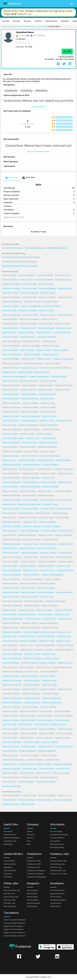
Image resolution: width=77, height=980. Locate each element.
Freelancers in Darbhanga (11, 496)
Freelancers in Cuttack (45, 390)
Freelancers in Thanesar (50, 694)
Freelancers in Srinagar (10, 368)
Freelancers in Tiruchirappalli (63, 359)
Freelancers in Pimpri (27, 350)
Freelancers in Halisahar (47, 729)
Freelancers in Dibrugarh (64, 747)
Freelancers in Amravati (10, 390)
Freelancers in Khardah (10, 729)
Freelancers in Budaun (10, 645)
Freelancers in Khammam (11, 623)
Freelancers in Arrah (66, 544)
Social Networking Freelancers (13, 248)
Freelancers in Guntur (62, 324)
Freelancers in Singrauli (10, 588)
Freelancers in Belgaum (44, 434)
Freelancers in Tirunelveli (31, 341)
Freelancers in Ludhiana (10, 306)
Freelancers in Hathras (64, 733)
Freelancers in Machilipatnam (32, 579)
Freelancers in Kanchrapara (51, 698)
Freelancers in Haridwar (47, 584)
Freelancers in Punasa (29, 456)
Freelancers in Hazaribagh (32, 659)
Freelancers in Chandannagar (12, 601)
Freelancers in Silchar (65, 663)
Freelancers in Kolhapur (30, 407)
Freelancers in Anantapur (51, 526)
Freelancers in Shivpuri (27, 637)
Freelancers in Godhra (45, 716)
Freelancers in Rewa (31, 557)
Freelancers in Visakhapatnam (31, 306)
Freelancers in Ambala (47, 676)
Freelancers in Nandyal (31, 632)
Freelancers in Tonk (43, 667)
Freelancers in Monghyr (10, 562)
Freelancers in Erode (47, 399)
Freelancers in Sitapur (10, 637)
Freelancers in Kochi (46, 324)
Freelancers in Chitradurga (31, 694)
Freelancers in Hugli (9, 610)
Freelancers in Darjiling (31, 742)
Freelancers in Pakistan (10, 804)
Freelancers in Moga (9, 725)
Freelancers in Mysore (63, 368)
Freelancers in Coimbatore (11, 297)
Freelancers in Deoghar (28, 562)
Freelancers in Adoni (64, 637)
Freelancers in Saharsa (32, 681)
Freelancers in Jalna (9, 504)
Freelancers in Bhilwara (45, 469)
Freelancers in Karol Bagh (29, 412)
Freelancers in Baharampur (34, 601)
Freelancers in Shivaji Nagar (32, 363)
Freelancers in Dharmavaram (46, 782)
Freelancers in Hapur (30, 522)
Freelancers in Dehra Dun (29, 399)
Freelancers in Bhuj (45, 711)
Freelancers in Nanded (29, 394)
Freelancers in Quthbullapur (12, 544)
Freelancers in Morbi (46, 769)
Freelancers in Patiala (10, 469)
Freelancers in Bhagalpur (11, 456)
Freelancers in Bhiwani (10, 584)
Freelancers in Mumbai (45, 275)
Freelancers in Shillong (10, 716)
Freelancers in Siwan (9, 764)
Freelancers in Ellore (28, 593)
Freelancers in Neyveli (31, 606)
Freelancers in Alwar (29, 496)
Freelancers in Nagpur (51, 302)
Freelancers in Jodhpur (30, 315)
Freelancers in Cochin (47, 315)
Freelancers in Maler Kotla (11, 786)
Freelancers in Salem (46, 368)
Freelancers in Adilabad (44, 764)
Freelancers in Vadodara (47, 297)
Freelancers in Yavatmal (28, 729)
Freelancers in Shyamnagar (12, 430)
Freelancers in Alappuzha (32, 526)
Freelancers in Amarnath (48, 553)
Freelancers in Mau (62, 518)
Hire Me (67, 51)
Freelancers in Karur (66, 531)
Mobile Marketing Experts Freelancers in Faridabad (20, 266)
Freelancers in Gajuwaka (30, 509)
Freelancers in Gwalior (64, 328)
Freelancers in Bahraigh (10, 597)
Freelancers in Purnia (30, 570)
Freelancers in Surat (65, 289)
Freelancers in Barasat (31, 482)
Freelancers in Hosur (45, 535)
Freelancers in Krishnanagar (12, 681)
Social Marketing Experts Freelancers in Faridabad (19, 262)
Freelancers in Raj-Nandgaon (62, 667)
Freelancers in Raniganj (10, 720)
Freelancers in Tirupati (42, 513)
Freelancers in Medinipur (11, 663)
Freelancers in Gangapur (35, 760)
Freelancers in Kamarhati (32, 465)
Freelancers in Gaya (32, 438)
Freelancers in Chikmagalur (30, 756)
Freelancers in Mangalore (11, 443)
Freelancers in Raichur (50, 540)
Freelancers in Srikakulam (63, 764)
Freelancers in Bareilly (10, 381)
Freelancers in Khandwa (64, 593)
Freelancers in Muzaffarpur (12, 465)
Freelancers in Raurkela (10, 399)
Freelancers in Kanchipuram (46, 548)
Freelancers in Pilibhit (28, 720)
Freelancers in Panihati (27, 447)
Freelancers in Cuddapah (29, 733)
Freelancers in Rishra (43, 773)
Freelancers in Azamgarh (61, 773)
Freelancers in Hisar (65, 482)
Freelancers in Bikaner (43, 333)
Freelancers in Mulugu (48, 482)
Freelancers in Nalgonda (27, 751)
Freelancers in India (64, 796)
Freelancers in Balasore (26, 782)
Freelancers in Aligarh (59, 377)
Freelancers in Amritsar (10, 328)
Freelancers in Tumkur (65, 474)
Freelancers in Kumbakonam (30, 628)
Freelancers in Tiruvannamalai (13, 698)
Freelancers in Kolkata (10, 280)
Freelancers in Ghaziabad (29, 293)
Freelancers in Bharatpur (63, 535)
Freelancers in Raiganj (29, 623)
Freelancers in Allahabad (11, 359)
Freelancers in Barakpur (29, 676)
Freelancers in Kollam (31, 452)
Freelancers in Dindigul (27, 491)
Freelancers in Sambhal (65, 570)
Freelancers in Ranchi (28, 328)
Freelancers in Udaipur (65, 315)
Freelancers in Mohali (10, 319)
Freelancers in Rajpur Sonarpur (13, 438)
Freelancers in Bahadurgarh (12, 659)
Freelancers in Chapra (10, 566)
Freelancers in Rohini (9, 372)
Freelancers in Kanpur (46, 311)
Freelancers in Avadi (9, 518)
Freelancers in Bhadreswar (47, 751)
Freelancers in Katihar (52, 579)
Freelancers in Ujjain (9, 425)
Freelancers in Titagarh (10, 733)
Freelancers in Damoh (26, 764)
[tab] (11, 178)
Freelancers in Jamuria (65, 645)
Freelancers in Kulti (48, 478)
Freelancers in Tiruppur (28, 368)
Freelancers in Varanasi (10, 337)
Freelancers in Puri (49, 619)
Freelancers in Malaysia (27, 800)
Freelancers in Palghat (28, 716)
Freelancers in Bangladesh (11, 796)
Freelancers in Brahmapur (64, 469)
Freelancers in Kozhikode (47, 394)
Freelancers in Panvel (65, 729)
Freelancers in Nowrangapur (12, 355)
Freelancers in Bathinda (47, 522)
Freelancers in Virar (32, 672)
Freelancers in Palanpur (50, 742)
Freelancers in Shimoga (30, 474)
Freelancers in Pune (26, 280)
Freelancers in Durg (9, 513)
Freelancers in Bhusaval (46, 593)
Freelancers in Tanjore (45, 491)
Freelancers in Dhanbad (32, 355)
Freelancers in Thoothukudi (48, 443)
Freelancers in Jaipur (29, 284)
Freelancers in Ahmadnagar (12, 452)
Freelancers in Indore (46, 284)
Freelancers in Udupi (48, 632)
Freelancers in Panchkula (46, 566)
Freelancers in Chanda (27, 469)
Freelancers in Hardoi (28, 747)
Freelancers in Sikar (64, 566)
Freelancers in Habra (65, 689)
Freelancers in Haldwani (47, 689)
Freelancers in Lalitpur (10, 738)
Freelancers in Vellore (49, 416)
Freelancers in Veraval (10, 641)
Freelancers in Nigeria (44, 800)
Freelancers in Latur (9, 460)
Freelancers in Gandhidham (12, 632)
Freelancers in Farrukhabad (12, 526)
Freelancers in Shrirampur (31, 540)
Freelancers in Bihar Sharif (11, 522)
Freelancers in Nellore (10, 447)
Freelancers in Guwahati (28, 324)
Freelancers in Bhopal (48, 293)
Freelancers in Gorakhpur (51, 346)
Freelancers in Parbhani (63, 491)
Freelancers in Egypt (29, 796)
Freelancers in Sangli (28, 390)
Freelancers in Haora (43, 359)
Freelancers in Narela (42, 372)
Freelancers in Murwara (31, 575)
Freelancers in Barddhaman (12, 482)
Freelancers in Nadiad (65, 562)
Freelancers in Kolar (27, 738)
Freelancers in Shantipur (11, 676)
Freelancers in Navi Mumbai (47, 337)
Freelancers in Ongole (62, 615)
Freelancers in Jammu (47, 421)
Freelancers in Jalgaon (10, 434)
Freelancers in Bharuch (51, 659)
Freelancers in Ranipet (64, 500)
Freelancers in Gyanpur (27, 566)
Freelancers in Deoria (41, 725)
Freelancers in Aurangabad (11, 363)
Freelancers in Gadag (46, 641)
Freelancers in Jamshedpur (31, 346)
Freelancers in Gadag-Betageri (13, 619)
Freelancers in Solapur (52, 363)
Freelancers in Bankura (48, 707)
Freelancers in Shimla (45, 615)
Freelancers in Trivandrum (27, 311)
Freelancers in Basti (9, 782)
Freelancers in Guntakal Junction (13, 760)
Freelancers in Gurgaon (63, 280)
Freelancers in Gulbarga (10, 421)
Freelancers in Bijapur (30, 500)
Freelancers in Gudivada (30, 777)
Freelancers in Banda (9, 667)
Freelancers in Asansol (48, 412)
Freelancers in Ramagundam (29, 531)
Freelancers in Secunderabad (29, 319)
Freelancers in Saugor (46, 518)
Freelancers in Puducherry (11, 386)
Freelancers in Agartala (64, 557)
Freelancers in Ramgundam (28, 425)
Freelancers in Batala (49, 681)
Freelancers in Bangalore (26, 275)
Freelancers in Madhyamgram (45, 645)
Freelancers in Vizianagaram (12, 606)
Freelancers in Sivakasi (49, 531)
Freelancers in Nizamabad (30, 478)
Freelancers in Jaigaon (10, 650)
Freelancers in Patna (9, 311)
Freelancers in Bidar (47, 557)
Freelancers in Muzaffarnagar (49, 456)
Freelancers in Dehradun (46, 328)
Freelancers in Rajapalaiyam (12, 742)
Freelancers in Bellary (63, 460)
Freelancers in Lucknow (10, 293)
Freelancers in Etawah (64, 509)
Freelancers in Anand (32, 698)
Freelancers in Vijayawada (11, 315)
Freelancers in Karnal (30, 544)
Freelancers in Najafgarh (11, 346)
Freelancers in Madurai (10, 324)
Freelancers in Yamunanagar (12, 557)
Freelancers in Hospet (47, 570)
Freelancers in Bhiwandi (48, 381)
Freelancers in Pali (65, 553)
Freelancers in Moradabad (29, 381)
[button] (6, 21)
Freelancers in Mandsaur (44, 738)
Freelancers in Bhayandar (11, 403)
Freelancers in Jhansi (29, 443)
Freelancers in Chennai (62, 275)
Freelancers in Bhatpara (29, 421)
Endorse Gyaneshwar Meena (39, 152)
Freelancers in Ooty (9, 535)
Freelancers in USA (27, 804)
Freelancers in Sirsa (47, 597)
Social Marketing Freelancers (35, 248)
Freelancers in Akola (27, 434)
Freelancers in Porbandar (11, 694)
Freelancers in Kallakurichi (11, 341)
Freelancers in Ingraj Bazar (48, 623)
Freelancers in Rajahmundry (47, 447)
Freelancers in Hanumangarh (12, 654)
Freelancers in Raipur (28, 337)
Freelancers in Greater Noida (30, 487)
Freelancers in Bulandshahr (12, 570)
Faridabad (22, 36)
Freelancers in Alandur (32, 654)
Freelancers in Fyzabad (29, 663)
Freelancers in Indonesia (47, 796)
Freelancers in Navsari (33, 619)
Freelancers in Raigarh (49, 756)
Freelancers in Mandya (30, 707)
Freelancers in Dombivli (50, 355)
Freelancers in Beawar (45, 720)
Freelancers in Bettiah (47, 733)
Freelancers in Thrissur (49, 319)
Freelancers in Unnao (63, 641)
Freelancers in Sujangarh (11, 593)
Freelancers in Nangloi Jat (11, 579)
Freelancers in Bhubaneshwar (39, 377)
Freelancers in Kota (9, 333)
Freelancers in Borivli (45, 386)
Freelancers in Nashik (10, 350)
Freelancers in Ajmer (47, 403)
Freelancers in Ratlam (10, 531)
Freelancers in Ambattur (45, 460)
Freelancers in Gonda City (28, 711)
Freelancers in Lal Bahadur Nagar (30, 504)
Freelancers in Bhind (9, 615)
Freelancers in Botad (27, 773)
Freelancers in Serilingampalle (13, 672)
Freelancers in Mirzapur (10, 553)
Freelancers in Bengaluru (47, 289)
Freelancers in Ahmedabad (11, 289)
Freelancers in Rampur (10, 487)
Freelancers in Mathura (50, 465)
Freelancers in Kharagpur (29, 553)
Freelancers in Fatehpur (50, 628)
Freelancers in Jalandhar (52, 306)
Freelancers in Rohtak (48, 474)
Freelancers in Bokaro (62, 390)
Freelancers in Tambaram (44, 610)
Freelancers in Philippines (63, 800)
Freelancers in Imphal (10, 548)
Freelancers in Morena (26, 667)
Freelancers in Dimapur (32, 703)
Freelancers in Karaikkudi (29, 597)
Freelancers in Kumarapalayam (52, 575)
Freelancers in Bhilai (29, 386)
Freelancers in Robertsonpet (52, 703)
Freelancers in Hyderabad (44, 280)
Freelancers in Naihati (25, 513)
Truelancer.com (45, 977)
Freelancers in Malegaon (31, 430)
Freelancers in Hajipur (10, 711)
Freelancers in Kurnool (64, 421)
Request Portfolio (39, 107)
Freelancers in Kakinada (50, 487)
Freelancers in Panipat (10, 491)
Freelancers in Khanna (10, 773)
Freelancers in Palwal (10, 751)
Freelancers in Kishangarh (63, 716)
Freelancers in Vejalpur (10, 756)
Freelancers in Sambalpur (28, 641)
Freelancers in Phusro (28, 588)
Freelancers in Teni (28, 359)
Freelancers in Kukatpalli (26, 460)
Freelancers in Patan (62, 769)
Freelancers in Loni (63, 632)
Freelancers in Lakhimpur (11, 689)
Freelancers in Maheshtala (48, 425)
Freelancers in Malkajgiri (49, 672)
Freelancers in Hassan (58, 725)
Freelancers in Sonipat (60, 513)
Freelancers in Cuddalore (27, 615)
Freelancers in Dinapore (47, 663)
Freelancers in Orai (26, 650)
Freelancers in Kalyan (43, 350)
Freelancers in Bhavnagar (63, 386)
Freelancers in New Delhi (62, 333)
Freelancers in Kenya (9, 800)
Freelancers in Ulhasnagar (11, 407)
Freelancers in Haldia (65, 619)
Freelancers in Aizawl (47, 500)
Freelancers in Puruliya (46, 747)
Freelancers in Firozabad (11, 478)
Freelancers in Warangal (11, 394)
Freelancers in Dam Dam (11, 747)
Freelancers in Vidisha (29, 689)
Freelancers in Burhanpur (47, 562)
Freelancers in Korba (48, 438)
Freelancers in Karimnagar (11, 540)
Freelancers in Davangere (51, 430)
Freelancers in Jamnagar (11, 416)
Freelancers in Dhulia (47, 452)
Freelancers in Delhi (9, 275)
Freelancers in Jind (26, 645)
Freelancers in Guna (49, 654)
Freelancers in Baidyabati (49, 777)
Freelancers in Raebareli (28, 584)
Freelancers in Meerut (60, 350)
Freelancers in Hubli (25, 372)
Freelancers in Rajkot (30, 297)
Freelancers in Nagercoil (48, 544)
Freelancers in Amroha (26, 610)
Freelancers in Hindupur (62, 711)
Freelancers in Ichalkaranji (11, 500)
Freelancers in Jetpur (30, 769)
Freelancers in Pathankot (64, 610)
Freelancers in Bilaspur (46, 496)
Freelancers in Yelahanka (11, 777)
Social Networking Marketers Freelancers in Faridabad (21, 257)
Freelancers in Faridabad (32, 302)
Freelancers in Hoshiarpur (44, 650)
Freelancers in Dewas (50, 504)
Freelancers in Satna (48, 509)
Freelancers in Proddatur (50, 606)
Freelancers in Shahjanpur (11, 474)
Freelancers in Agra (49, 341)
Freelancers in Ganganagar (27, 535)
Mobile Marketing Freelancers (57, 248)
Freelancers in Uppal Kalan (11, 769)
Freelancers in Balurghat (31, 685)
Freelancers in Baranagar (11, 509)
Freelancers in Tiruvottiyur (27, 518)
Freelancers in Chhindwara (11, 707)
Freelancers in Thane (65, 297)
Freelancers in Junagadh (46, 588)
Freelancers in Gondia (62, 738)
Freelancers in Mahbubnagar (12, 703)
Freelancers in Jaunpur (10, 628)
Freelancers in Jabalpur (26, 333)
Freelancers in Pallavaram (64, 650)
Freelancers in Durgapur (30, 403)
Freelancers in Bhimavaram (12, 685)
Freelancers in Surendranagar (55, 601)
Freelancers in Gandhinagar (12, 575)
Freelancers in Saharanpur (30, 416)
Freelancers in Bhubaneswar (12, 302)
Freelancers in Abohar (62, 720)
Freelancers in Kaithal (49, 685)
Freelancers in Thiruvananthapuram (14, 377)
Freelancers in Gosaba (27, 548)
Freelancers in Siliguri (48, 407)
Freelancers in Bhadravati (46, 637)
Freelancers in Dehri (25, 725)
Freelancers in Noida (30, 289)
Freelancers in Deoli (52, 760)
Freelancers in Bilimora (10, 412)
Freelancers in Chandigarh (11, 284)
